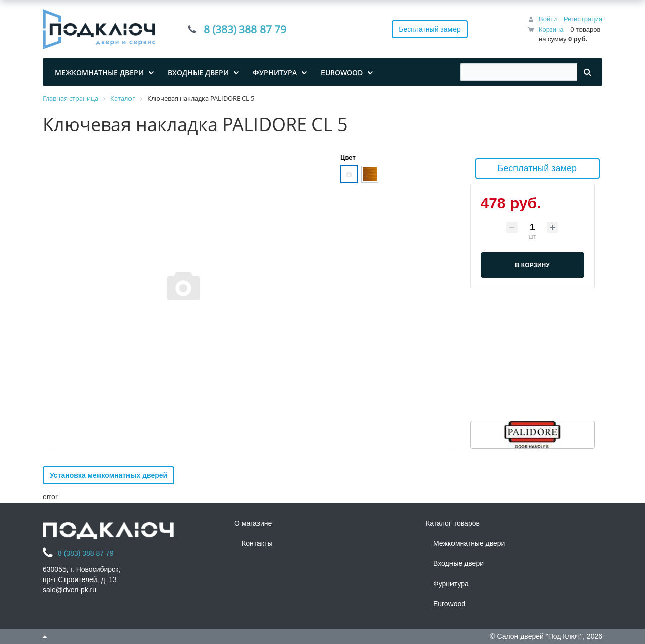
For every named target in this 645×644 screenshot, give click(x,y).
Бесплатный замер (430, 29)
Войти (548, 19)
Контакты (257, 543)
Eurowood (449, 604)
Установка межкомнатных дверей (109, 475)
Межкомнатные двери (469, 543)
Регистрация (583, 19)
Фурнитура (451, 584)
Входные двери (459, 563)
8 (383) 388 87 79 (245, 29)
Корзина (551, 29)
